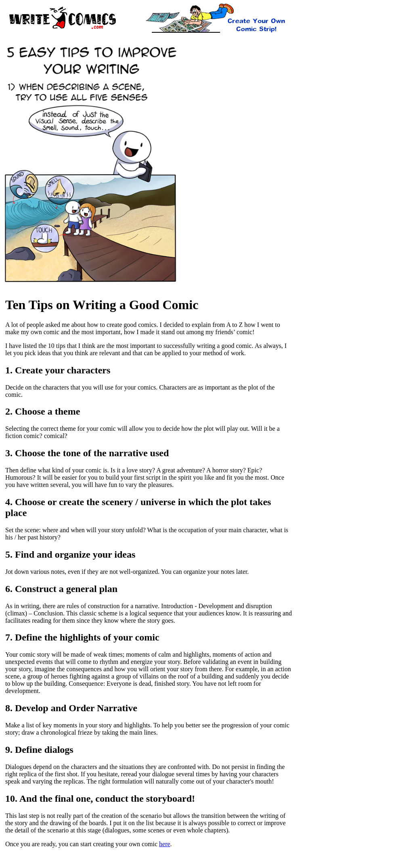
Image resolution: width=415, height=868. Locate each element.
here (165, 844)
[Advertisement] (148, 41)
